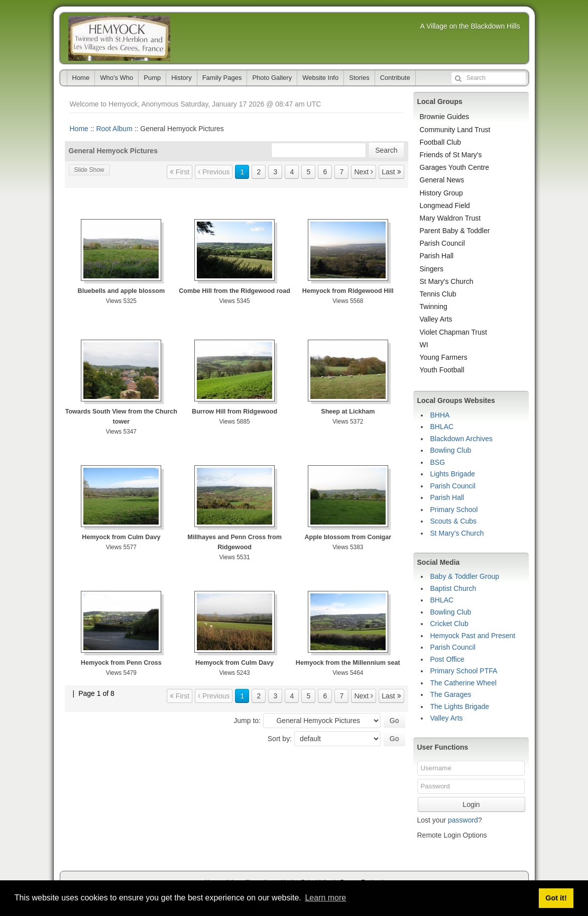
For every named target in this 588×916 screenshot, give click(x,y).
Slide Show (89, 170)
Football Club (441, 142)
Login (471, 804)
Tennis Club (438, 294)
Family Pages (222, 78)
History (181, 78)
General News (442, 180)
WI (424, 345)
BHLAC (442, 427)
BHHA (440, 415)
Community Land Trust (455, 130)
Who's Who (116, 78)
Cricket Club (449, 624)
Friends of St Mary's (451, 155)
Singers (432, 269)
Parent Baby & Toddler (455, 231)
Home (81, 78)
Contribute (395, 78)
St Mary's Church (447, 281)
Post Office (447, 659)
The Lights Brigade (460, 706)
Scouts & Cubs (454, 521)
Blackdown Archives (462, 439)
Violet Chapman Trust (453, 332)
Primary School (454, 510)
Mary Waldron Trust (450, 218)
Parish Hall (437, 256)
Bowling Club (451, 450)
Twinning (434, 307)
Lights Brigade (453, 474)
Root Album (114, 129)
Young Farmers (444, 357)
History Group (441, 193)
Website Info (320, 78)
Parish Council (442, 243)
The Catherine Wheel (463, 683)
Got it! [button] (556, 898)
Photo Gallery (272, 78)
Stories (359, 78)
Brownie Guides (445, 117)
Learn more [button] (325, 898)
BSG (438, 462)
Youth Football (442, 370)
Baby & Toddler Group (465, 576)
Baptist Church (453, 588)
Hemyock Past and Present (473, 636)
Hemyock (119, 38)
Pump (152, 78)
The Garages (451, 694)
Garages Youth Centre (455, 167)
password (463, 820)
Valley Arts (436, 319)
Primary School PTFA (464, 671)
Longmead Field (445, 206)
